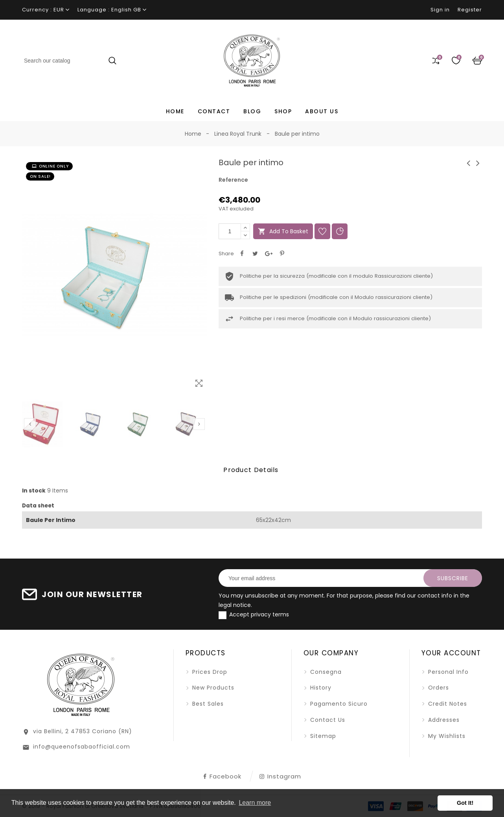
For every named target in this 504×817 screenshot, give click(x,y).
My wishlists (446, 736)
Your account (451, 653)
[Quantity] (230, 231)
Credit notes (447, 704)
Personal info (447, 672)
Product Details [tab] (251, 470)
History (320, 688)
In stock (34, 491)
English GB (126, 10)
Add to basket (283, 231)
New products (212, 688)
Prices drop (209, 672)
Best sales (207, 704)
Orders (438, 688)
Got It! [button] (465, 803)
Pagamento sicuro (338, 704)
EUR (59, 10)
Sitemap (322, 736)
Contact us (327, 720)
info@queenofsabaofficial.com (82, 747)
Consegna (325, 672)
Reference (233, 180)
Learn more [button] (255, 803)
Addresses (443, 720)
